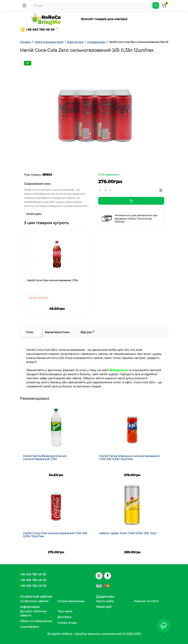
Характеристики (57, 332)
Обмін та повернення (36, 621)
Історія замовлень (71, 601)
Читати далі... (34, 214)
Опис (30, 332)
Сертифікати (29, 627)
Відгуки (87, 332)
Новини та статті (146, 601)
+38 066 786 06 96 (33, 580)
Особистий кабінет (34, 601)
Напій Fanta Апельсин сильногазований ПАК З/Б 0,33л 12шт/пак (129, 458)
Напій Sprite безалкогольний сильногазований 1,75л (45, 458)
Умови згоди (67, 623)
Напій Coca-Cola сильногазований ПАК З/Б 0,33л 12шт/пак (55, 535)
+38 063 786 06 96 (37, 30)
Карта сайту (105, 601)
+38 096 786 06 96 (33, 586)
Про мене (65, 611)
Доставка (64, 617)
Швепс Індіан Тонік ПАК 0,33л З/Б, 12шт (128, 533)
